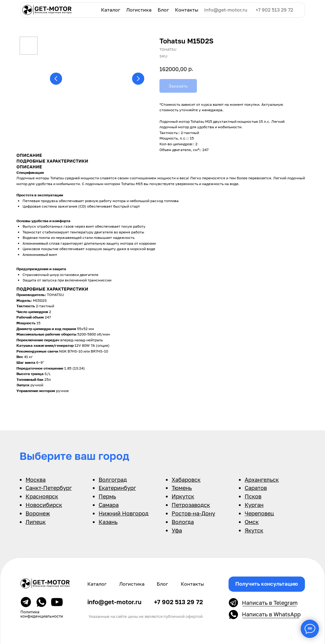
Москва (36, 480)
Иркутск (183, 496)
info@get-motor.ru (226, 10)
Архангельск (262, 480)
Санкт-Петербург (49, 488)
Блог (163, 10)
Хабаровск (186, 480)
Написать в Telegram (270, 603)
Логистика (139, 10)
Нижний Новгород (124, 513)
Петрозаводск (191, 505)
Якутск (254, 530)
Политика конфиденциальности (42, 614)
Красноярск (42, 496)
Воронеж (38, 513)
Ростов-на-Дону (193, 513)
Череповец (259, 513)
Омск (252, 522)
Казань (108, 522)
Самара (109, 505)
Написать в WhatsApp (271, 614)
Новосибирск (44, 505)
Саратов (256, 488)
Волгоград (113, 480)
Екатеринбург (117, 488)
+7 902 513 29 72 (274, 10)
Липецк (36, 522)
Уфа (177, 530)
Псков (253, 496)
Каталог (111, 10)
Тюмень (182, 488)
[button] (267, 584)
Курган (254, 505)
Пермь (107, 496)
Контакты (187, 10)
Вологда (183, 522)
